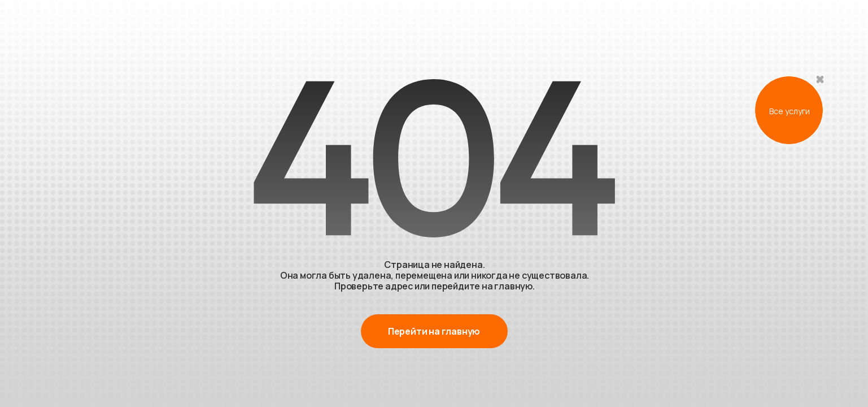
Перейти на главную (434, 331)
